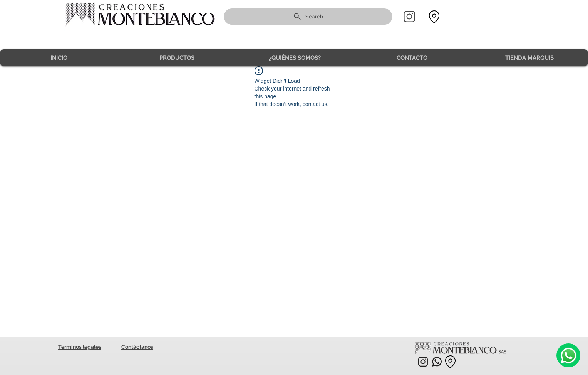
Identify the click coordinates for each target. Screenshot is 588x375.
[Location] (434, 17)
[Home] (409, 17)
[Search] (308, 17)
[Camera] (568, 355)
